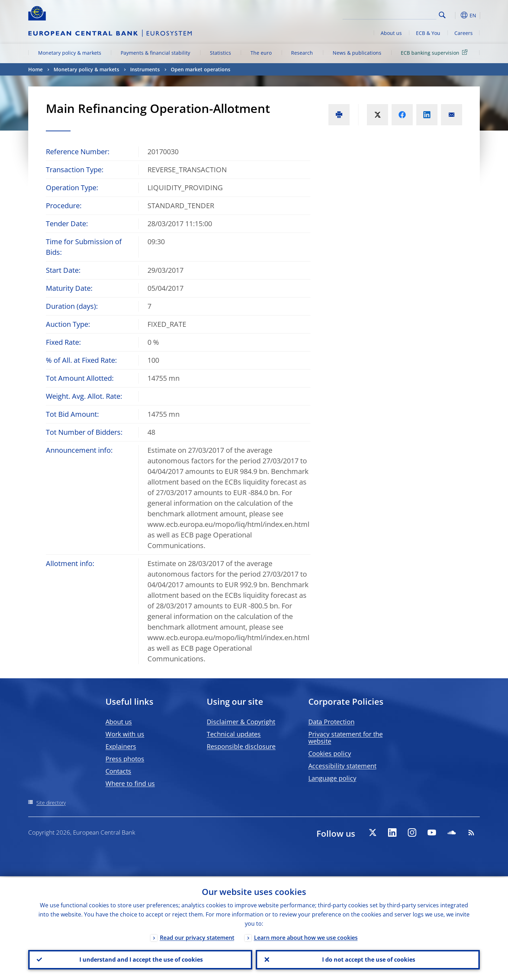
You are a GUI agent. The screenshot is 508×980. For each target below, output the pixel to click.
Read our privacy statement (197, 937)
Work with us (125, 734)
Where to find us (130, 783)
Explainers (121, 746)
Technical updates (234, 734)
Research (302, 53)
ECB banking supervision (435, 52)
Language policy (332, 778)
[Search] (401, 14)
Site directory (51, 803)
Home (35, 69)
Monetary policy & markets (70, 53)
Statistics (220, 53)
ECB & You (428, 33)
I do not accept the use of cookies (368, 959)
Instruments (145, 69)
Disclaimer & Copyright (241, 722)
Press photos (125, 759)
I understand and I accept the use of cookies (140, 959)
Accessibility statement (342, 766)
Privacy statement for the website (346, 738)
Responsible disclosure (241, 746)
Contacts (118, 771)
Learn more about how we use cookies (306, 937)
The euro (261, 53)
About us (391, 33)
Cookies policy (330, 753)
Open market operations (201, 69)
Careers (464, 33)
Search (442, 15)
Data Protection (331, 722)
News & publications (357, 53)
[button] (455, 15)
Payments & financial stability (155, 53)
